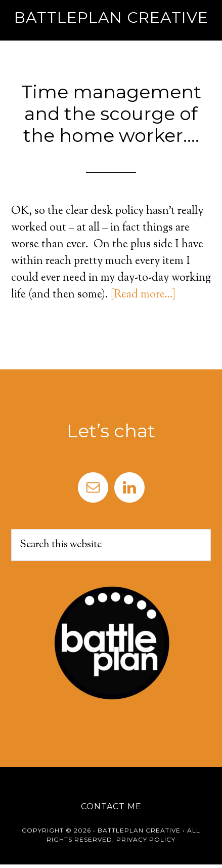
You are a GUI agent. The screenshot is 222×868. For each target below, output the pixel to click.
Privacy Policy (146, 839)
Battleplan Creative (111, 17)
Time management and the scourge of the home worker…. (111, 114)
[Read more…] (143, 295)
